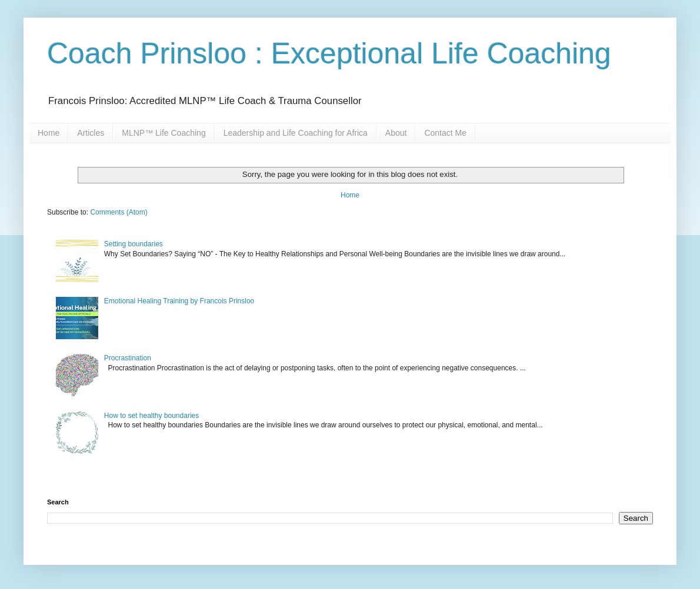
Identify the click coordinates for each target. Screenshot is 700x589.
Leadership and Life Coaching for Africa (296, 133)
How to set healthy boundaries (151, 416)
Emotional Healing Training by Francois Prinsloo (179, 301)
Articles (91, 133)
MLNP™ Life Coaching (164, 133)
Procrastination (128, 358)
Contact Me (445, 133)
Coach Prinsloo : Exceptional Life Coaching (329, 53)
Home (49, 133)
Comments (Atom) (119, 212)
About (396, 133)
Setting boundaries (134, 244)
